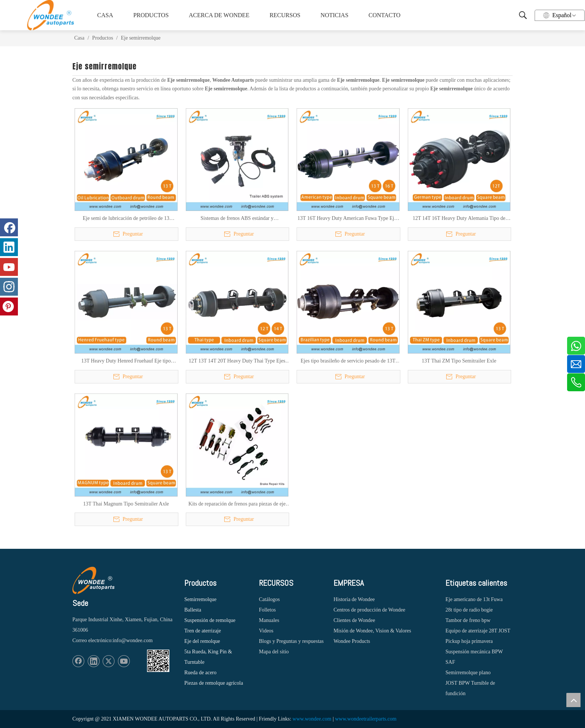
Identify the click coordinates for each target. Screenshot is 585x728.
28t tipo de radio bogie (469, 610)
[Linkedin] (94, 661)
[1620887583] (158, 661)
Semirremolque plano (468, 673)
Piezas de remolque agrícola (214, 683)
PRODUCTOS (151, 15)
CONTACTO (385, 15)
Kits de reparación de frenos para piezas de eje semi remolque (237, 504)
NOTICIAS (334, 15)
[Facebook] (78, 661)
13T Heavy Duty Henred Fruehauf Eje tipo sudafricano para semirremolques (126, 361)
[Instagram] (9, 287)
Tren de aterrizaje (203, 631)
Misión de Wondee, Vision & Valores (372, 631)
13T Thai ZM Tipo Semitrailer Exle (459, 361)
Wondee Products (352, 641)
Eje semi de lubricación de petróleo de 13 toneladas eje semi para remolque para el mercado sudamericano (126, 219)
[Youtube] (124, 661)
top (573, 700)
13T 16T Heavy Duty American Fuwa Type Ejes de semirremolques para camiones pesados (348, 219)
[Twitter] (109, 661)
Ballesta (193, 610)
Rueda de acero (200, 673)
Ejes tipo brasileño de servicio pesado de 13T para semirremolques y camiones (348, 361)
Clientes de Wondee (354, 620)
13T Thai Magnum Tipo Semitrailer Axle (126, 504)
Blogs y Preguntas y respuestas (291, 641)
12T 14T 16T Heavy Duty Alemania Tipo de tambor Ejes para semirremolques (459, 219)
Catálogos (269, 599)
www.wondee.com (312, 719)
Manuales (269, 620)
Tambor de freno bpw (468, 620)
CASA (105, 15)
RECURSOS (285, 15)
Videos (266, 631)
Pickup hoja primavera (469, 641)
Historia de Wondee (354, 599)
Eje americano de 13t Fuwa (474, 599)
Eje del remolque (202, 641)
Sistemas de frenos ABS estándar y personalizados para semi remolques (237, 219)
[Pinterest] (9, 307)
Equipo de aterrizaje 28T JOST (478, 631)
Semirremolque (200, 599)
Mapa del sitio (274, 652)
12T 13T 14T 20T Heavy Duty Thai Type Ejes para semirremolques (237, 361)
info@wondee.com (133, 640)
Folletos (267, 610)
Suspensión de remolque (210, 620)
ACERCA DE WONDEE (218, 15)
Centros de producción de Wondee (369, 610)
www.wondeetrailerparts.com (366, 719)
